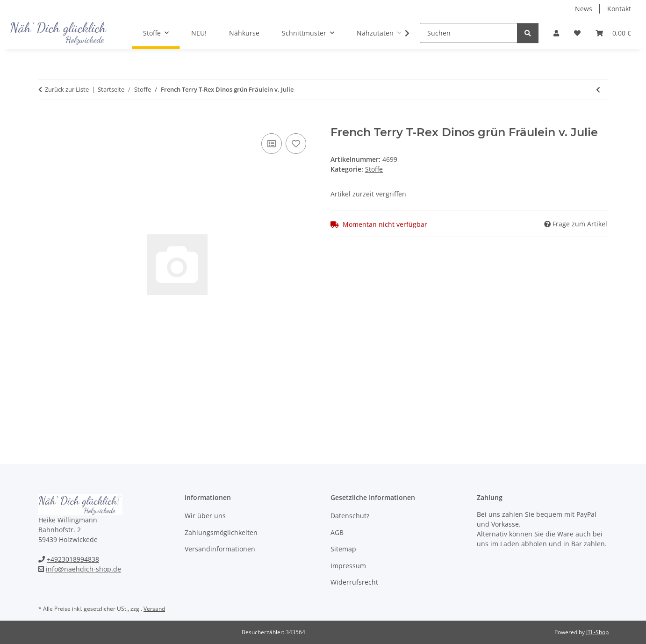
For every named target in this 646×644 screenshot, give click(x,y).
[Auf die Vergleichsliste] (272, 144)
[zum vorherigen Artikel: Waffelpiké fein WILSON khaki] (598, 90)
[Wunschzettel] (577, 33)
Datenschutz (350, 516)
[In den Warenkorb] (46, 121)
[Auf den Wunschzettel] (296, 144)
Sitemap (343, 549)
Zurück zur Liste (67, 89)
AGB (337, 532)
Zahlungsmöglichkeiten (221, 532)
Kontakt (619, 9)
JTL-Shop (597, 632)
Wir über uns (205, 516)
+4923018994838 (73, 559)
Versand (154, 609)
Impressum (348, 566)
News (584, 9)
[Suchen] (469, 33)
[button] (556, 33)
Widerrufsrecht (354, 582)
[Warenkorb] (613, 33)
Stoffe (374, 169)
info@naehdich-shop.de (83, 569)
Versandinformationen (220, 549)
